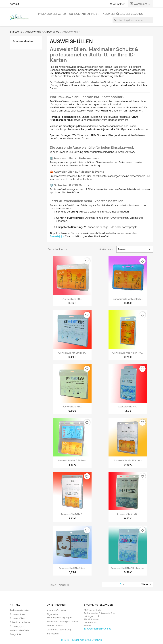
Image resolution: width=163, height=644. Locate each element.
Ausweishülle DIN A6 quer (72, 568)
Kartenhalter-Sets (19, 630)
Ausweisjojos (57, 236)
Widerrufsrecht (55, 626)
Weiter (147, 585)
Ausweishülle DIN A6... (72, 514)
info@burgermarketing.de (98, 629)
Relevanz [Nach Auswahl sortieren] (135, 249)
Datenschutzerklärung (59, 630)
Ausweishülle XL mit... (128, 514)
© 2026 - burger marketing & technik (81, 640)
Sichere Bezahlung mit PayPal (62, 622)
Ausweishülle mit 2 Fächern (128, 460)
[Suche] (133, 20)
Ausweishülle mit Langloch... (128, 299)
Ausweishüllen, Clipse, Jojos (123, 14)
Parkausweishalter (52, 14)
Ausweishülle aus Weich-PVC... (128, 353)
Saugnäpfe (16, 634)
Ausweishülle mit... (72, 299)
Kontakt (14, 4)
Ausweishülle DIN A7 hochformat (128, 568)
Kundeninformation (57, 610)
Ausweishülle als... (128, 407)
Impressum (53, 634)
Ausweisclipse (17, 614)
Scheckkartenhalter (84, 14)
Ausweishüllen (23, 41)
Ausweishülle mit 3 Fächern (72, 460)
